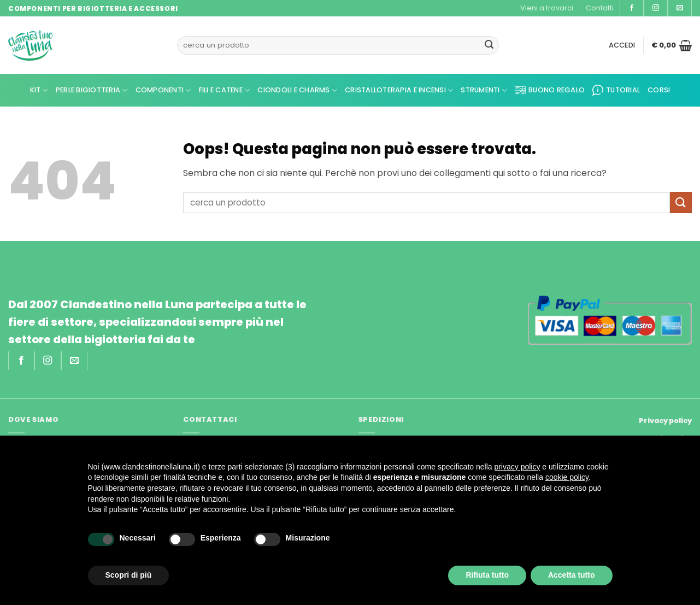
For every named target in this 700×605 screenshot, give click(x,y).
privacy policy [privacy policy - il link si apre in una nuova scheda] (517, 467)
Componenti (163, 90)
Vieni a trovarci (547, 8)
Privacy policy (665, 421)
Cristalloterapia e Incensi (399, 90)
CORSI (659, 90)
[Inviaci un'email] (680, 8)
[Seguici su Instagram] (656, 8)
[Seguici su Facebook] (632, 8)
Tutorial (616, 90)
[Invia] (489, 45)
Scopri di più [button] (129, 575)
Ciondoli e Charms (297, 90)
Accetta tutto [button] (572, 575)
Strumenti (484, 90)
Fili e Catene (225, 90)
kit (39, 90)
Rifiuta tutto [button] (487, 575)
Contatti (600, 8)
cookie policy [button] (567, 477)
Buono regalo (550, 90)
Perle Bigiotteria (92, 90)
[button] (622, 45)
